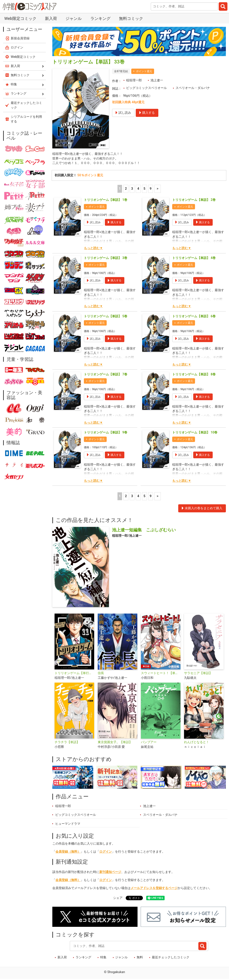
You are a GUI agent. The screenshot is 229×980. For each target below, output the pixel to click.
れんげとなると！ (197, 743)
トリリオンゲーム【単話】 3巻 (106, 259)
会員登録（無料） (68, 852)
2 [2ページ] (126, 190)
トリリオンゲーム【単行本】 (74, 674)
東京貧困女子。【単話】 (115, 743)
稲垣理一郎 (134, 80)
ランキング (100, 18)
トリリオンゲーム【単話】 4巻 (194, 259)
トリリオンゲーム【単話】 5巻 (106, 317)
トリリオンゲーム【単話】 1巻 (106, 201)
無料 (140, 958)
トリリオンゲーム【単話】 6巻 (194, 317)
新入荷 (51, 18)
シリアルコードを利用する (26, 119)
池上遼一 (157, 80)
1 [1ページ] (120, 190)
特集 (103, 958)
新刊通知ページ (110, 873)
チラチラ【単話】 (67, 743)
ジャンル (74, 18)
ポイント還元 (144, 71)
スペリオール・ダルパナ (193, 88)
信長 (101, 674)
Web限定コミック (20, 18)
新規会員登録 (20, 38)
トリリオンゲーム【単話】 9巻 (106, 433)
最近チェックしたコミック (171, 958)
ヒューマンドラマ (68, 824)
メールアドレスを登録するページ (154, 889)
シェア (118, 899)
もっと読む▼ (93, 249)
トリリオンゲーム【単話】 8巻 (194, 375)
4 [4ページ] (138, 190)
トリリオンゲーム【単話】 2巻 (194, 201)
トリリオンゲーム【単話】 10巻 (195, 433)
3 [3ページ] (132, 190)
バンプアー (149, 743)
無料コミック (131, 18)
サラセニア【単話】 (198, 674)
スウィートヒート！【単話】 (161, 674)
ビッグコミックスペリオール (146, 88)
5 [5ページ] (144, 190)
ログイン (106, 852)
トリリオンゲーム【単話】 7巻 (106, 375)
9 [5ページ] (151, 190)
